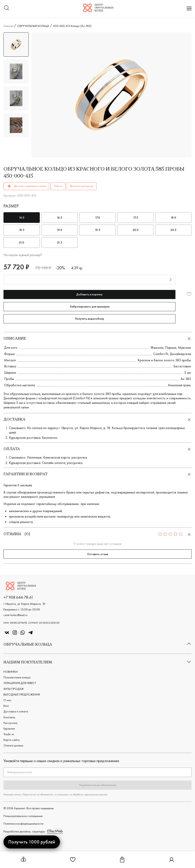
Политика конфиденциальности (23, 824)
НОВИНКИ (11, 672)
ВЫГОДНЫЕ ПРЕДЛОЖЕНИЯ (22, 694)
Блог (6, 706)
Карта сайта (12, 740)
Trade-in (9, 734)
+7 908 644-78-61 (18, 597)
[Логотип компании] (98, 11)
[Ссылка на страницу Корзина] (122, 861)
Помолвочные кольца (17, 677)
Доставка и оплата (16, 711)
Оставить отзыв (98, 554)
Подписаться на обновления (98, 785)
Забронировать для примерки (90, 306)
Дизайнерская (180, 354)
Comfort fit (161, 354)
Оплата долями (13, 745)
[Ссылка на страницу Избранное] (73, 861)
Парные (171, 348)
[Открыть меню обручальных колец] (23, 860)
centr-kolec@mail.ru (16, 615)
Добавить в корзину (89, 294)
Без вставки (182, 366)
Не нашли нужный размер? (23, 255)
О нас (7, 700)
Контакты (9, 717)
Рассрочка (10, 723)
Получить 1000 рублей (32, 842)
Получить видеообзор (90, 319)
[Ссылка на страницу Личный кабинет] (172, 861)
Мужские (184, 348)
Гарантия (9, 728)
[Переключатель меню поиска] (7, 8)
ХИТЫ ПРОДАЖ (14, 689)
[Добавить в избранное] (189, 294)
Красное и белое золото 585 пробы (164, 360)
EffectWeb (55, 831)
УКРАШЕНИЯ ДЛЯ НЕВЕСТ (20, 683)
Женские (157, 348)
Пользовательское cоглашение (23, 816)
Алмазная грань (179, 385)
